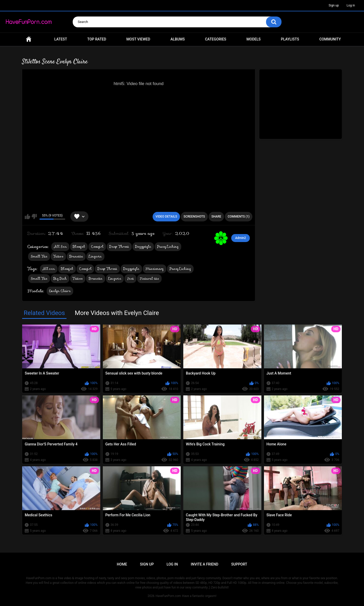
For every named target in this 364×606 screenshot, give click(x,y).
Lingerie (95, 256)
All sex (49, 269)
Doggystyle (143, 247)
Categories (216, 39)
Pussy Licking (168, 247)
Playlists (290, 39)
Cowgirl (97, 247)
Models (254, 39)
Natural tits (149, 279)
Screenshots (194, 217)
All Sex (60, 247)
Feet (130, 279)
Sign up (334, 5)
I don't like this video (34, 217)
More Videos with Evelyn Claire (117, 313)
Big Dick (60, 279)
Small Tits (39, 256)
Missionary (155, 269)
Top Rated (97, 39)
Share (216, 217)
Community (330, 39)
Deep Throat (119, 247)
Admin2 (241, 238)
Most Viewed (138, 39)
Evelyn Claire (60, 291)
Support (239, 564)
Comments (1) (239, 217)
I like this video (27, 217)
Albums (178, 39)
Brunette (76, 256)
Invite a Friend (205, 564)
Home (29, 39)
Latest (61, 39)
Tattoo (58, 256)
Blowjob (79, 247)
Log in (351, 5)
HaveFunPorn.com (168, 596)
